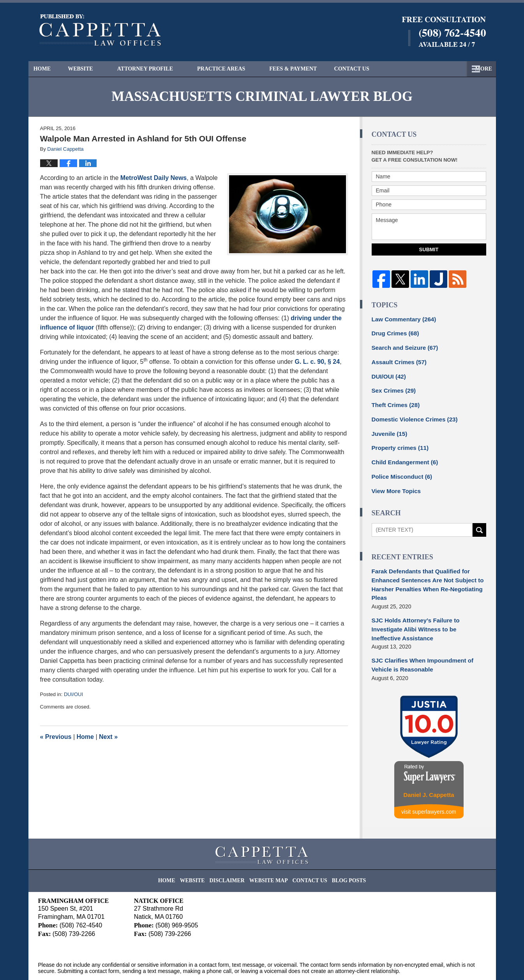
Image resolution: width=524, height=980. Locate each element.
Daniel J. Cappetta (429, 771)
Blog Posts (341, 853)
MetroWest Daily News (153, 178)
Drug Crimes (394, 332)
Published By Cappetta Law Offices (444, 32)
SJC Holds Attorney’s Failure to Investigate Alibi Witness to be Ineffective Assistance (427, 612)
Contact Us (455, 69)
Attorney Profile (159, 69)
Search (479, 521)
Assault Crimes (397, 360)
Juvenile (388, 428)
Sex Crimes (392, 387)
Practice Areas (235, 69)
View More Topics (394, 482)
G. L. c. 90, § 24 (318, 362)
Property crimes (398, 441)
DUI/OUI (73, 694)
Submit (429, 249)
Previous (56, 737)
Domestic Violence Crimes (411, 414)
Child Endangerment (402, 455)
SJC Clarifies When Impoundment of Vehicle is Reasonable (419, 642)
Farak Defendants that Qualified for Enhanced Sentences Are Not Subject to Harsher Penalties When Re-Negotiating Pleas (423, 574)
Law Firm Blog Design (449, 964)
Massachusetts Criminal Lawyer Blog (100, 30)
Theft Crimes (394, 400)
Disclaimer (232, 853)
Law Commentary (401, 319)
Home (49, 69)
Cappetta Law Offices (109, 963)
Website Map (269, 853)
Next (108, 737)
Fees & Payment (307, 69)
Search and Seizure (402, 346)
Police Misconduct (400, 469)
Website (94, 69)
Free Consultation (384, 69)
